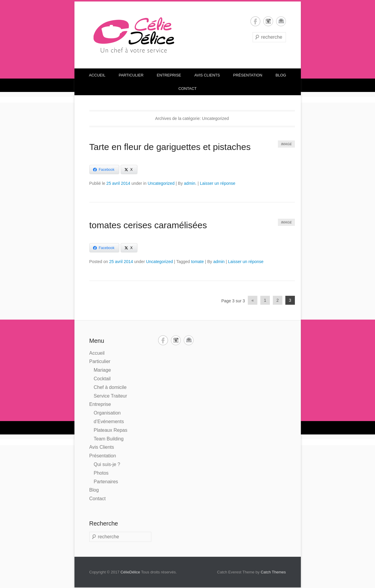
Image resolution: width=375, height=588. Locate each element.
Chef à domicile (110, 387)
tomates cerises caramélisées (148, 225)
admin (190, 183)
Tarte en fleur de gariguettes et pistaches (170, 147)
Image (286, 144)
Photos (101, 473)
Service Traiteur (111, 396)
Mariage (102, 370)
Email (281, 21)
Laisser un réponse (218, 183)
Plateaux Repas (111, 430)
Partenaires (106, 482)
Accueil (97, 75)
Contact (187, 89)
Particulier (131, 75)
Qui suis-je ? (107, 464)
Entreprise (169, 75)
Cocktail (102, 379)
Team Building (109, 439)
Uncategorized (161, 183)
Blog (281, 75)
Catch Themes (273, 572)
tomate (197, 262)
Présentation (248, 75)
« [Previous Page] (253, 300)
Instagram (268, 21)
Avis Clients (207, 75)
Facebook (255, 21)
